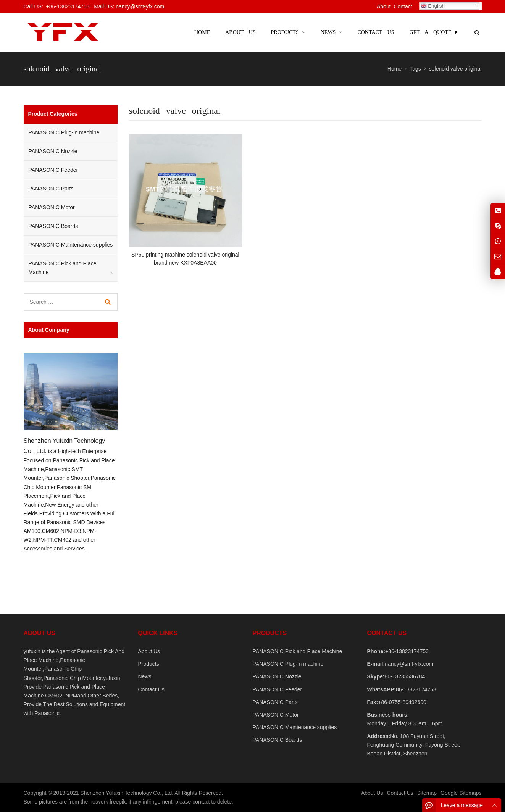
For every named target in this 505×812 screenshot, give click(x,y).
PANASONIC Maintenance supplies (71, 245)
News (145, 676)
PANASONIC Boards (53, 226)
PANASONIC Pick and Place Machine (63, 268)
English (433, 6)
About (384, 6)
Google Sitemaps (461, 793)
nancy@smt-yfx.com (409, 664)
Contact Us (151, 689)
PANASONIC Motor (52, 207)
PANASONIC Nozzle (53, 151)
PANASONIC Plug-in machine (64, 132)
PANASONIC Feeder (53, 170)
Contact (403, 6)
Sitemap (427, 793)
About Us (149, 651)
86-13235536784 (405, 676)
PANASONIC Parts (51, 189)
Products (149, 664)
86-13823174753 (416, 689)
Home (202, 32)
